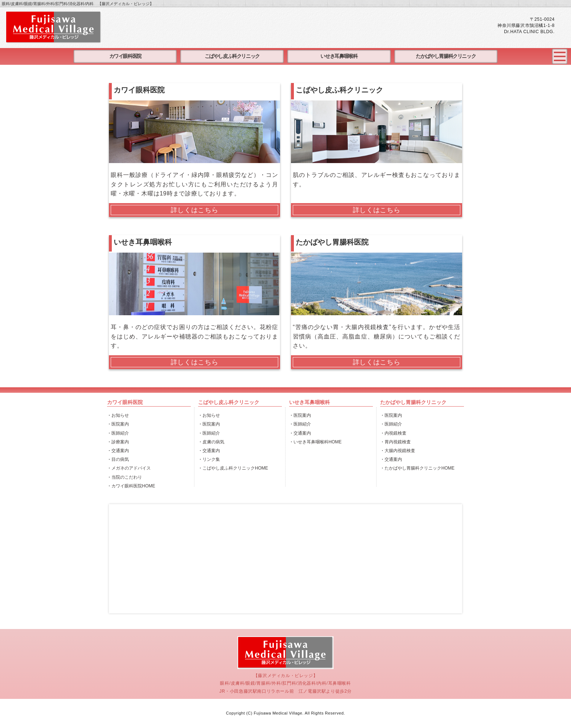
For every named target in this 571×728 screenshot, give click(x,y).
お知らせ (120, 415)
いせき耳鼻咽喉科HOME (318, 442)
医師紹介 (120, 433)
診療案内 (120, 442)
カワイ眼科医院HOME (133, 486)
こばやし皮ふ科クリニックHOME (235, 468)
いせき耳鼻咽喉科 (339, 56)
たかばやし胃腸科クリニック (446, 56)
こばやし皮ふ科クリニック (232, 56)
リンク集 (211, 459)
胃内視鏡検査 (398, 442)
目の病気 (120, 459)
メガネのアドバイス (131, 468)
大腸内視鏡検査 (400, 451)
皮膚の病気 (213, 442)
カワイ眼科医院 (125, 56)
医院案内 (120, 424)
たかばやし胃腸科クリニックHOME (420, 468)
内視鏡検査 (395, 433)
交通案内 (120, 451)
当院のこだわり (127, 477)
